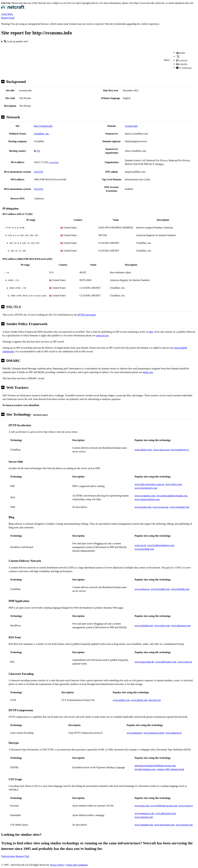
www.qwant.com (143, 507)
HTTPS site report (87, 315)
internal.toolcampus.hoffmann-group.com (155, 766)
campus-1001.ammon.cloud (170, 769)
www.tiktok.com (139, 700)
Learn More (7, 14)
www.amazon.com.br (154, 733)
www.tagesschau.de (144, 662)
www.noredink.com (144, 549)
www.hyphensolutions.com (160, 545)
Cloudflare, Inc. (42, 134)
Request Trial (22, 856)
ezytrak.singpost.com (145, 769)
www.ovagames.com (145, 496)
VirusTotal (54, 162)
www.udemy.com (143, 450)
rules (151, 332)
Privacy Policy (57, 865)
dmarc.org (148, 372)
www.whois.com (173, 484)
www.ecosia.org (160, 507)
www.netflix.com (121, 700)
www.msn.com (142, 806)
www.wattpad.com (144, 626)
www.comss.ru (185, 662)
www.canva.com (161, 450)
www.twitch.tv (186, 806)
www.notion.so (142, 589)
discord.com (155, 700)
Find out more (8, 856)
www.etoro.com (162, 626)
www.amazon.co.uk (144, 813)
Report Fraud (8, 18)
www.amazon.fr (134, 733)
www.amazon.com (144, 817)
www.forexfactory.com (146, 488)
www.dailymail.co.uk (166, 662)
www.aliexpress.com (165, 813)
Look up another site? (16, 41)
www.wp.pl (140, 545)
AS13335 (38, 172)
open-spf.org (102, 335)
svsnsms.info (131, 126)
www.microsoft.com (164, 825)
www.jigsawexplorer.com (147, 499)
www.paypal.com (184, 825)
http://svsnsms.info (43, 126)
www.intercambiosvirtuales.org (172, 496)
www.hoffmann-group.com (164, 806)
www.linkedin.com (180, 589)
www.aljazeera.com (181, 626)
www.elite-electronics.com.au (149, 484)
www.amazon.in (174, 733)
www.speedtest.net (144, 825)
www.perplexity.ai (180, 450)
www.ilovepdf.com (160, 589)
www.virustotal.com (180, 507)
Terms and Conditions (77, 865)
